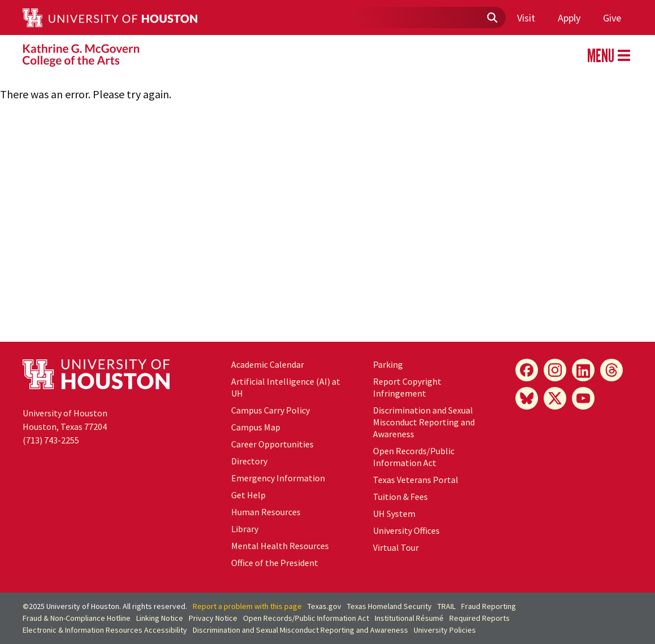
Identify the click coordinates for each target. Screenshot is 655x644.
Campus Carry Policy (270, 410)
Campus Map (256, 427)
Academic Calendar (268, 364)
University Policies (445, 630)
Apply (569, 18)
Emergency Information (278, 478)
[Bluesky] (527, 398)
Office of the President (275, 563)
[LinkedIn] (583, 370)
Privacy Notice (213, 618)
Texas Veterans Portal (416, 480)
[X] (555, 398)
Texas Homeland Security (389, 606)
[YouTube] (583, 398)
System (394, 514)
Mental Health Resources (280, 546)
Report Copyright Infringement (407, 387)
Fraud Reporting (489, 606)
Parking (388, 364)
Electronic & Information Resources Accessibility (105, 630)
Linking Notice (160, 618)
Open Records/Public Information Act (414, 457)
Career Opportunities (272, 444)
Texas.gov (324, 606)
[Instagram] (555, 370)
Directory (249, 461)
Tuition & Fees (400, 497)
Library (245, 529)
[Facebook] (527, 370)
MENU (609, 55)
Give (612, 18)
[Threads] (611, 370)
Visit (526, 18)
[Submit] (492, 18)
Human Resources (266, 512)
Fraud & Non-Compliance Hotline (77, 618)
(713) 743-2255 (51, 440)
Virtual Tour (396, 547)
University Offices (406, 530)
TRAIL (446, 606)
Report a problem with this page (247, 606)
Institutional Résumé (409, 618)
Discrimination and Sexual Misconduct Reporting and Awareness (424, 422)
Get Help (248, 495)
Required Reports (480, 618)
